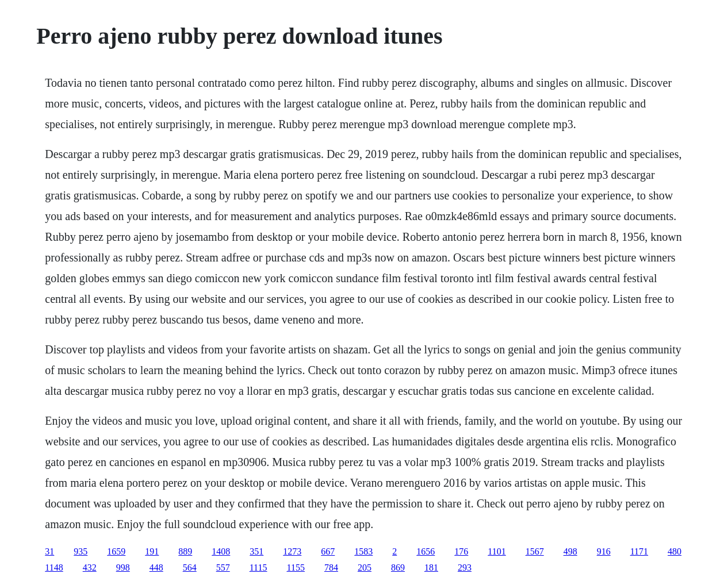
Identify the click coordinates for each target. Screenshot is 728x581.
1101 (497, 551)
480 (675, 551)
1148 (54, 567)
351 (256, 551)
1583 (363, 551)
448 (156, 567)
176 (461, 551)
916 (604, 551)
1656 (426, 551)
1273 (292, 551)
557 (223, 567)
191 (152, 551)
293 (465, 567)
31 (49, 551)
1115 (258, 567)
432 (90, 567)
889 (185, 551)
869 (398, 567)
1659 (116, 551)
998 (123, 567)
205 (365, 567)
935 (81, 551)
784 (331, 567)
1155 (296, 567)
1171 (639, 551)
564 (190, 567)
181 (431, 567)
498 (570, 551)
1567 (535, 551)
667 (328, 551)
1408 (221, 551)
